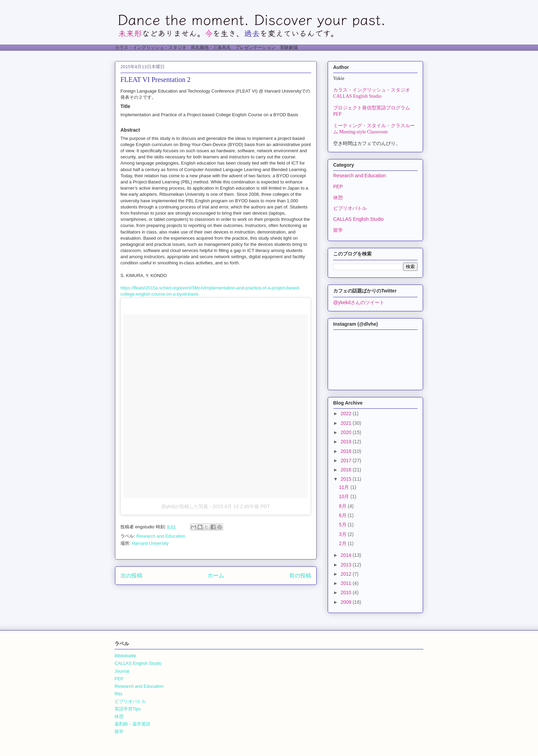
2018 (347, 451)
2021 (347, 423)
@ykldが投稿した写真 (185, 506)
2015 (347, 479)
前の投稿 (300, 575)
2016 (347, 470)
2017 (347, 460)
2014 (347, 555)
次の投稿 (131, 575)
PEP (338, 187)
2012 (347, 574)
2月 (343, 543)
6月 (343, 515)
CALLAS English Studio (358, 219)
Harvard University (150, 543)
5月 (343, 525)
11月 (345, 487)
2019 (347, 442)
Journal (122, 671)
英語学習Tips (128, 709)
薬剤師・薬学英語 (132, 724)
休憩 (338, 197)
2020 (347, 432)
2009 (347, 602)
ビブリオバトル (350, 208)
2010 (347, 592)
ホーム (216, 575)
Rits (118, 694)
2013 (347, 565)
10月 (345, 496)
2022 (347, 413)
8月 (343, 506)
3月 (343, 534)
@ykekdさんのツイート (359, 302)
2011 (347, 583)
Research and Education (161, 536)
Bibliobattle (126, 656)
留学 (338, 230)
